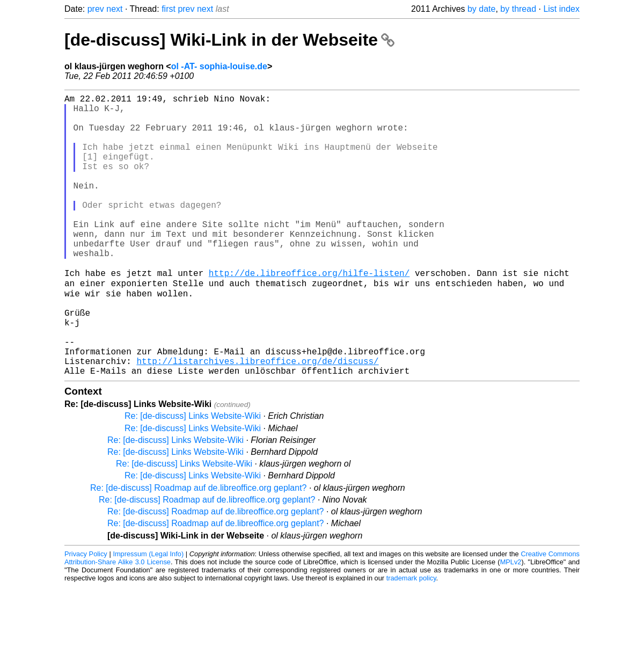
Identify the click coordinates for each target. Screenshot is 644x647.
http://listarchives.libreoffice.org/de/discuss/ (257, 419)
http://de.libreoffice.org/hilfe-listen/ (309, 313)
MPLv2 (511, 623)
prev (96, 9)
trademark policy (411, 639)
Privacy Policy (86, 615)
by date (481, 9)
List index (561, 9)
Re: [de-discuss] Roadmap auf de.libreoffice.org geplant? (199, 548)
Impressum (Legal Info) (148, 615)
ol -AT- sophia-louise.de (219, 66)
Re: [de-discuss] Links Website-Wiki (193, 477)
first (169, 9)
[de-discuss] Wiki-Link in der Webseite (229, 40)
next (114, 9)
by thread (518, 9)
